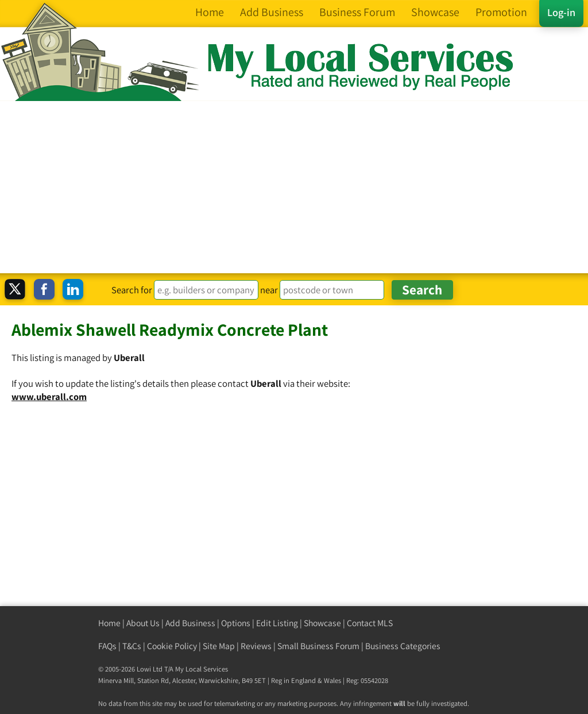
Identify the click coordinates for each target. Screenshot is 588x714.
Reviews (256, 646)
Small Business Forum (318, 646)
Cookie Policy (172, 646)
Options (236, 623)
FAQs (107, 646)
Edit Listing (277, 623)
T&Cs (132, 646)
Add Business (190, 623)
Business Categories (403, 646)
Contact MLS (370, 623)
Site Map (219, 646)
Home (109, 623)
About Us (143, 623)
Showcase (322, 623)
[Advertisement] (294, 187)
